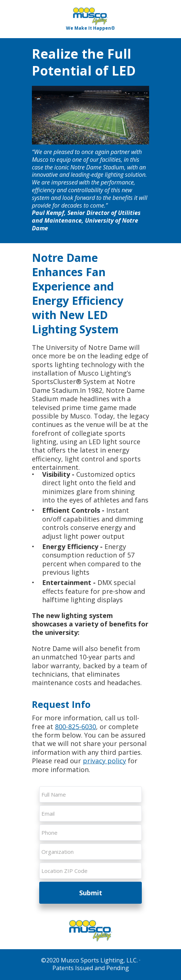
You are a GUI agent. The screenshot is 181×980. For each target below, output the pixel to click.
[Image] (90, 17)
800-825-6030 (75, 727)
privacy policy (104, 761)
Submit (90, 893)
